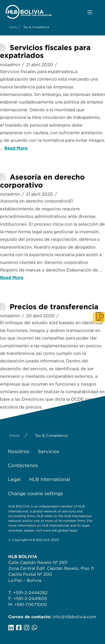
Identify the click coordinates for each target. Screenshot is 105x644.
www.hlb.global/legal (60, 530)
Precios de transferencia (54, 307)
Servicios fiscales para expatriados (45, 52)
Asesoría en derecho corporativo (42, 181)
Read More (16, 148)
